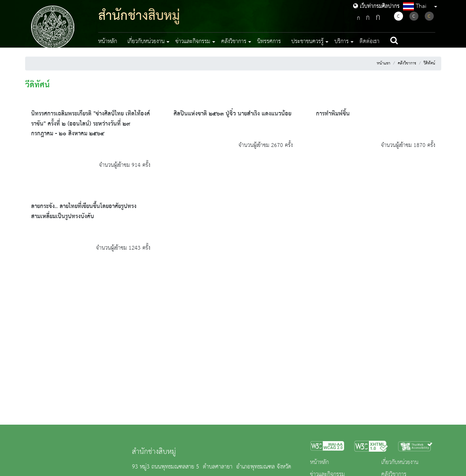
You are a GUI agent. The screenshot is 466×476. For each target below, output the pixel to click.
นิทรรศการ (269, 42)
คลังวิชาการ (407, 63)
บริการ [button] (342, 42)
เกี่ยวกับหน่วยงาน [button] (146, 42)
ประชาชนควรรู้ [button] (307, 42)
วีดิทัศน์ (429, 63)
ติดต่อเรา (369, 42)
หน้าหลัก (108, 42)
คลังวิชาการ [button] (234, 42)
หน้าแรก (384, 63)
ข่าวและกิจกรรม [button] (193, 42)
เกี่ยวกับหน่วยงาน (400, 463)
